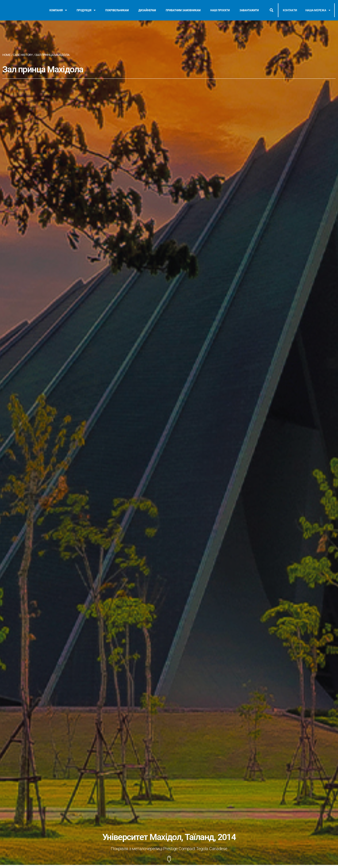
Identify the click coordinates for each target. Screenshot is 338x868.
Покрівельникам (117, 10)
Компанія (58, 10)
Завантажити (249, 10)
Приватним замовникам (183, 10)
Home (6, 55)
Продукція (86, 10)
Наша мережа (318, 10)
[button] (271, 10)
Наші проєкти (220, 10)
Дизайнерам (147, 10)
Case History (23, 55)
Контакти (290, 10)
